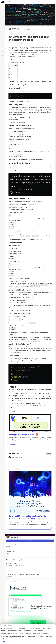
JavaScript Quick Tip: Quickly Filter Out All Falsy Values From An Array (30, 575)
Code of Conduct (27, 463)
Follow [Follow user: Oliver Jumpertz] (30, 541)
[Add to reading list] (3, 56)
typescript (23, 43)
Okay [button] (4, 641)
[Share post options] (3, 65)
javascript (12, 43)
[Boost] (3, 60)
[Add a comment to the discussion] (32, 458)
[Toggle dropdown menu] (51, 411)
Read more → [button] (13, 444)
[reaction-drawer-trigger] (3, 45)
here (24, 122)
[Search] (6, 2)
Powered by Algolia (34, 2)
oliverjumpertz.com (41, 30)
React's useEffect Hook (30, 570)
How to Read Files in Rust (30, 565)
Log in (43, 2)
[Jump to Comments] (3, 50)
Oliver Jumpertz (16, 28)
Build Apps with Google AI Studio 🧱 (23, 434)
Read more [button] (30, 528)
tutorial (17, 43)
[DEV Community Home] (2, 2)
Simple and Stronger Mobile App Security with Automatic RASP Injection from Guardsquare (27, 517)
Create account (50, 2)
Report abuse (35, 463)
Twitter (37, 404)
